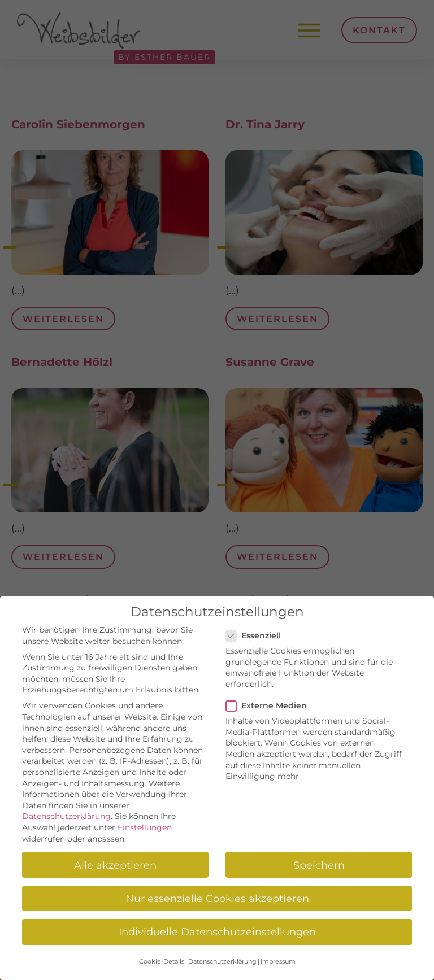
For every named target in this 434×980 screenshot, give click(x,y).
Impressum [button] (278, 962)
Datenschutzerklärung (66, 816)
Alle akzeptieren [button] (115, 865)
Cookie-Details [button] (162, 962)
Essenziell (257, 636)
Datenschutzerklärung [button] (222, 962)
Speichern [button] (319, 865)
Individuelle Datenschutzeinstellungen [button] (217, 932)
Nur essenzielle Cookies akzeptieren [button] (217, 898)
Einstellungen (145, 827)
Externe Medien (270, 706)
